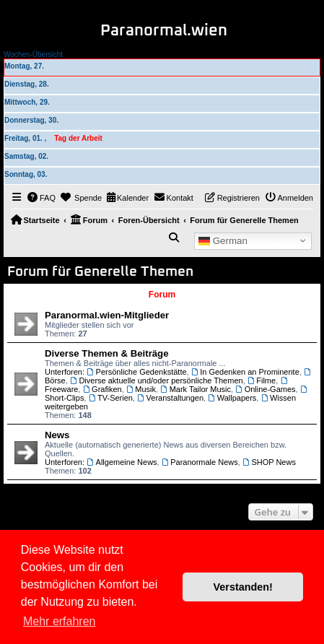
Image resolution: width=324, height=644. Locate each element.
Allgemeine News (122, 462)
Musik (141, 389)
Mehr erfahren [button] (60, 621)
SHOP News (269, 462)
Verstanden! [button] (243, 587)
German (223, 240)
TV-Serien (111, 398)
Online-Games (265, 389)
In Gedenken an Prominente (245, 372)
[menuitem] (42, 198)
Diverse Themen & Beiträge (107, 353)
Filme (262, 380)
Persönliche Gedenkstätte (136, 372)
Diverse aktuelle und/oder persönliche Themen (157, 380)
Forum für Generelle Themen (100, 272)
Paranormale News (200, 462)
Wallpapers (232, 398)
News (57, 435)
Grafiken (102, 389)
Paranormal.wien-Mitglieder (107, 315)
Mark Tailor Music (196, 389)
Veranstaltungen (170, 398)
